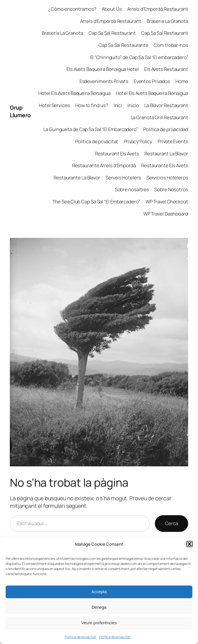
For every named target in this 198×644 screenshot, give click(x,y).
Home (182, 81)
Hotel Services (54, 105)
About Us (112, 9)
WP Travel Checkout (167, 202)
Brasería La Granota (62, 33)
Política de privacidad (166, 129)
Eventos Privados (152, 81)
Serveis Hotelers (123, 178)
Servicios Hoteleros (167, 178)
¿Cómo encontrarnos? (72, 9)
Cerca (171, 523)
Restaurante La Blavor (77, 178)
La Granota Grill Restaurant (159, 117)
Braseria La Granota (167, 21)
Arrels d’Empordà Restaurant (158, 9)
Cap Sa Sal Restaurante (123, 45)
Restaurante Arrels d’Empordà (104, 165)
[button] (190, 544)
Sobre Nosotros (171, 189)
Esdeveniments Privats (104, 81)
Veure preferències (99, 623)
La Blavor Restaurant (166, 105)
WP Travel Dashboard (166, 214)
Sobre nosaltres (132, 189)
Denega (99, 607)
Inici (118, 105)
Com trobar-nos (171, 45)
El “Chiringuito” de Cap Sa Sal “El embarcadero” (139, 57)
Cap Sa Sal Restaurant (112, 33)
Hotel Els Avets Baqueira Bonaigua (74, 93)
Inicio (133, 105)
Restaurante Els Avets (165, 165)
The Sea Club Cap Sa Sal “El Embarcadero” (96, 202)
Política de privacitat (80, 637)
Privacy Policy (138, 141)
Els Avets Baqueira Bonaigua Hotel (103, 69)
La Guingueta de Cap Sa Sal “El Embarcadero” (91, 129)
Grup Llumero (20, 111)
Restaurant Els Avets (117, 154)
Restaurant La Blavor (166, 154)
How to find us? (92, 105)
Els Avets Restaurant (166, 69)
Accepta (99, 592)
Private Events (173, 141)
